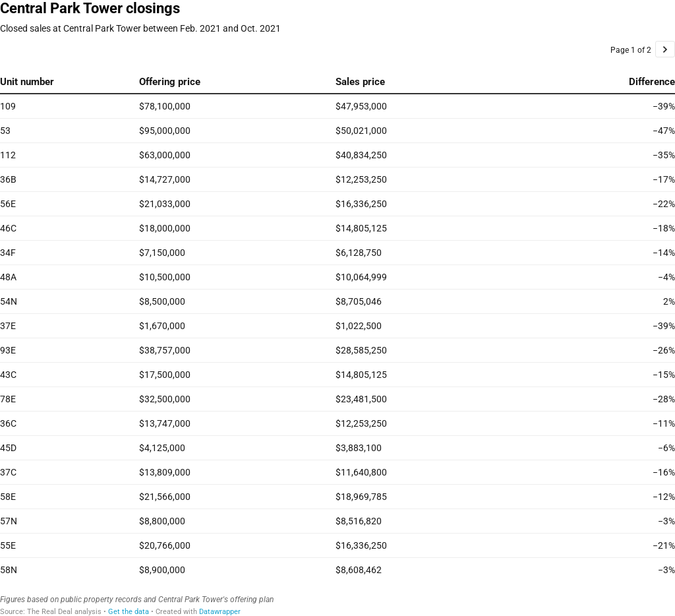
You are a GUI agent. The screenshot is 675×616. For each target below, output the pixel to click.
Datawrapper (220, 612)
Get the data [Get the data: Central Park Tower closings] (129, 612)
